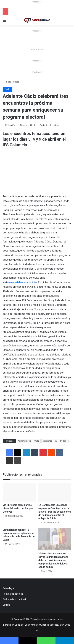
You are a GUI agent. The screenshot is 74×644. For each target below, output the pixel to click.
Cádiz (16, 82)
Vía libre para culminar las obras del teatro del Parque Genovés (18, 508)
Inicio (7, 82)
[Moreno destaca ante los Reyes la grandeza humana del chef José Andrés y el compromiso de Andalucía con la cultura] (55, 539)
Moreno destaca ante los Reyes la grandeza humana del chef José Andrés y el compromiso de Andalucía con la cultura (53, 560)
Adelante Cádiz (25, 441)
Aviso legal (9, 588)
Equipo (6, 605)
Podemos (64, 441)
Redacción (10, 125)
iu (56, 441)
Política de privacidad (14, 599)
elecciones (47, 441)
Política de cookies (13, 594)
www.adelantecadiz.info (22, 282)
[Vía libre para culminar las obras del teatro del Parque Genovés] (19, 492)
